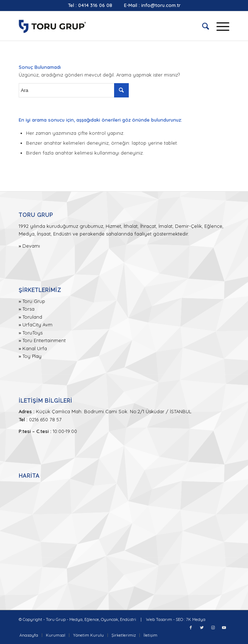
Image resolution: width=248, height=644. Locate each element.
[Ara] (202, 26)
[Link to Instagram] (213, 628)
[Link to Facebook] (191, 628)
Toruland (32, 317)
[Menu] (219, 26)
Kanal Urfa (35, 348)
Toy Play (32, 356)
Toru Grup (34, 301)
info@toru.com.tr (161, 5)
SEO (179, 619)
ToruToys (32, 333)
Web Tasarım (159, 619)
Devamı (31, 246)
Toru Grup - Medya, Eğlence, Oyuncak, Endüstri (91, 619)
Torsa (28, 309)
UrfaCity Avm (37, 325)
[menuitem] (202, 26)
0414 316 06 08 (95, 5)
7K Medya (196, 619)
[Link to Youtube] (224, 628)
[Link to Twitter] (202, 628)
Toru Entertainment (44, 340)
